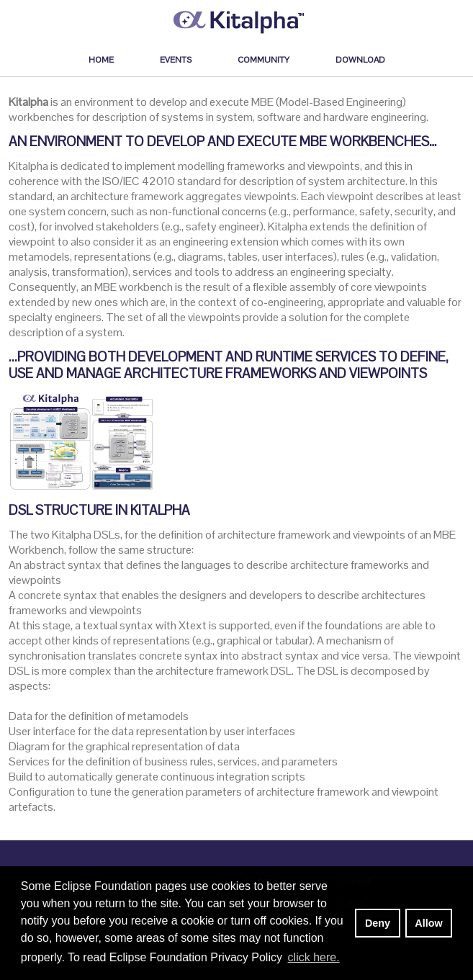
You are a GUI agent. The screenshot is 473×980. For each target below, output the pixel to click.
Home (101, 60)
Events (176, 60)
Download (360, 60)
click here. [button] (314, 957)
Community (263, 60)
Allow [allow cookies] (428, 923)
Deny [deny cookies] (378, 923)
